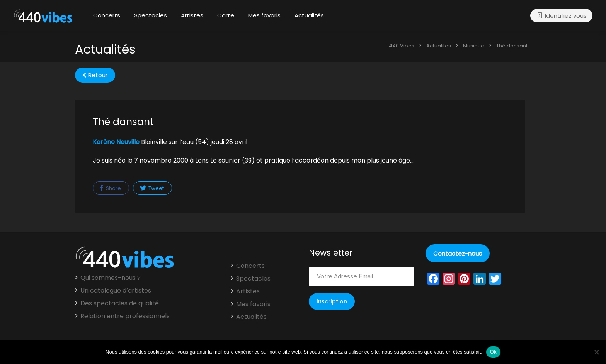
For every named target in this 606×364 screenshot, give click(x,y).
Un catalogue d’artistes (116, 291)
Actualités (309, 15)
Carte (226, 15)
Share (110, 188)
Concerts (107, 15)
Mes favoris (264, 15)
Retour (95, 75)
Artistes (192, 15)
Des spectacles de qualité (120, 303)
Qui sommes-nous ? (111, 278)
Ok (493, 352)
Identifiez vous (561, 16)
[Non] (596, 352)
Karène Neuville (116, 142)
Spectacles (151, 15)
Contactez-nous (458, 253)
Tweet (152, 188)
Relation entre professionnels (125, 316)
